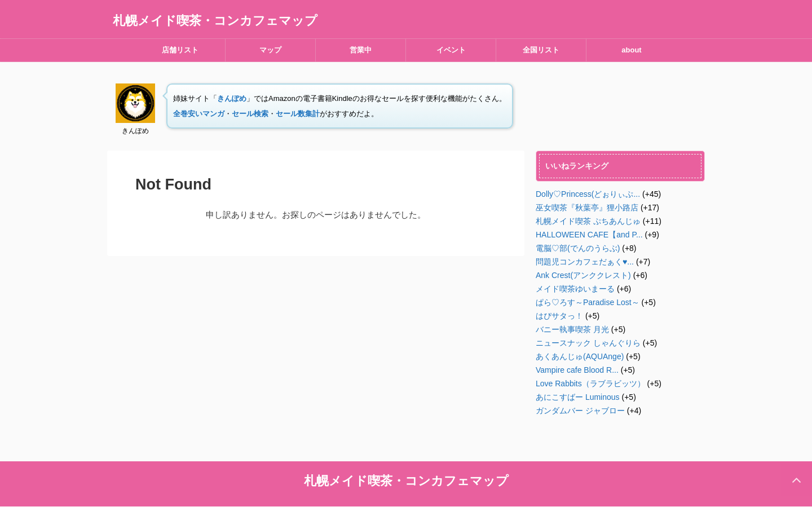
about (631, 50)
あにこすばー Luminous (578, 397)
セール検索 (250, 114)
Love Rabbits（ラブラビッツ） (590, 383)
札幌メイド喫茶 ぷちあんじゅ (588, 221)
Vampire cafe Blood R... (577, 370)
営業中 (361, 50)
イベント (451, 50)
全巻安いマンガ (199, 114)
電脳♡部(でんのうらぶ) (578, 248)
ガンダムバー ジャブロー (580, 411)
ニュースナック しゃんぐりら (588, 343)
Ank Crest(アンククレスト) (583, 275)
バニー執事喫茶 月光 (572, 329)
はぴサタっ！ (559, 316)
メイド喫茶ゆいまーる (575, 289)
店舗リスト (180, 50)
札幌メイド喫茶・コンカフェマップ (215, 21)
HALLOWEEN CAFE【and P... (589, 235)
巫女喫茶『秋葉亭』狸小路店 (587, 208)
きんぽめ (232, 98)
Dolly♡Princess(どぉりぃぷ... (588, 194)
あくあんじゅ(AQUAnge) (580, 356)
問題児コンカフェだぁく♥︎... (585, 262)
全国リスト (541, 50)
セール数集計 (298, 114)
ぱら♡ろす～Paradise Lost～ (588, 302)
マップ (270, 50)
